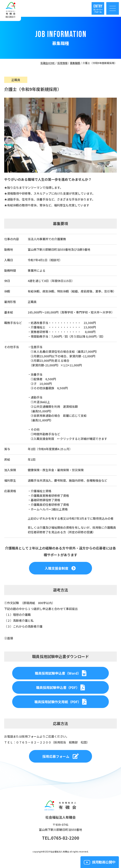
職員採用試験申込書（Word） (61, 673)
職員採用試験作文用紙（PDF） (60, 702)
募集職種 (75, 63)
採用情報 (62, 63)
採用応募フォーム (60, 756)
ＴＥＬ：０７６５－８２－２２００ (28, 742)
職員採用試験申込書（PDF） (60, 687)
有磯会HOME (48, 63)
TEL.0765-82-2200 (61, 838)
